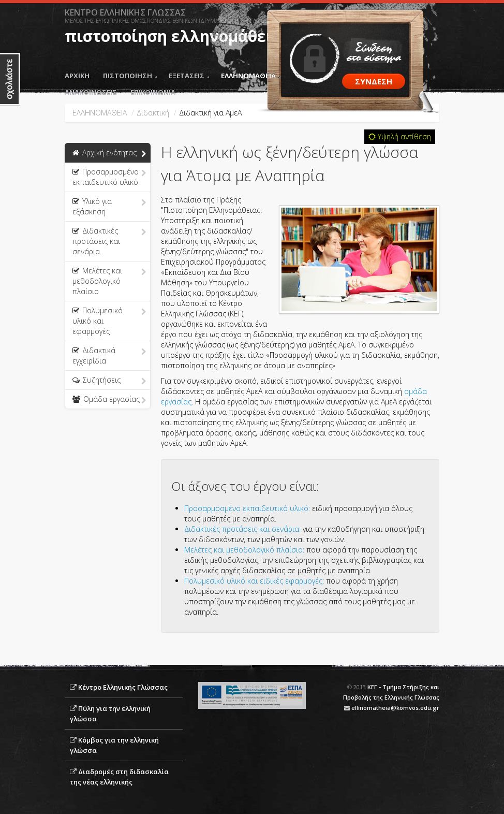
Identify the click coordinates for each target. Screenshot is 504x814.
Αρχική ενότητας (109, 153)
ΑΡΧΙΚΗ (77, 76)
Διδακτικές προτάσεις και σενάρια (109, 241)
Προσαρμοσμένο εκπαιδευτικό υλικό (109, 177)
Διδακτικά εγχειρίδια (109, 355)
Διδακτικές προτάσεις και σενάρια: (242, 529)
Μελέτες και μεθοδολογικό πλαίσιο (109, 281)
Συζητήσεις (109, 381)
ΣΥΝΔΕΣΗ (374, 81)
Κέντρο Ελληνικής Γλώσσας (123, 687)
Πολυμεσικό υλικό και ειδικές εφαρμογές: (254, 581)
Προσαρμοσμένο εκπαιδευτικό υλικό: (247, 508)
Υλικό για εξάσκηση (109, 206)
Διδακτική (153, 113)
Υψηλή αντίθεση (400, 136)
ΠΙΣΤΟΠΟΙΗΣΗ (130, 76)
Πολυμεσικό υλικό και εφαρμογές (109, 321)
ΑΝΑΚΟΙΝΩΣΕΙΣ (91, 92)
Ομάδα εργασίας (109, 400)
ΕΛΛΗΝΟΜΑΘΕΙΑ (251, 76)
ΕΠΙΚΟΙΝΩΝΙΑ (153, 92)
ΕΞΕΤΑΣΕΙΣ (189, 76)
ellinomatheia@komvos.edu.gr (395, 708)
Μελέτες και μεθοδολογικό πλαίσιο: (244, 550)
